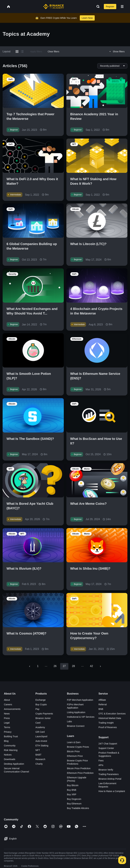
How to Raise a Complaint (112, 791)
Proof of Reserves (108, 727)
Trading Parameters (108, 774)
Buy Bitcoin (73, 785)
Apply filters (36, 52)
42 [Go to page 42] (91, 666)
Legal (7, 723)
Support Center (106, 748)
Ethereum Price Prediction (80, 773)
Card (38, 723)
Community (10, 746)
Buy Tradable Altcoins (78, 808)
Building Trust (11, 736)
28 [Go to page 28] (73, 666)
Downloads (10, 759)
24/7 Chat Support (108, 744)
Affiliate (102, 700)
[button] (122, 7)
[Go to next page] (100, 666)
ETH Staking (42, 746)
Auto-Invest (41, 741)
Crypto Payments (44, 714)
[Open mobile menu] (122, 7)
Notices (8, 755)
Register (110, 7)
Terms (7, 727)
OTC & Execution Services (112, 714)
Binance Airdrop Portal (110, 779)
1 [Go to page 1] (38, 666)
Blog (6, 741)
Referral (103, 704)
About (7, 700)
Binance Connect (76, 726)
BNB (101, 709)
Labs (69, 721)
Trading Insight (106, 723)
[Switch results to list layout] (22, 52)
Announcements (12, 709)
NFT (38, 750)
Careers (8, 704)
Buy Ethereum (74, 804)
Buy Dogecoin (74, 799)
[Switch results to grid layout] (17, 52)
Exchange (41, 700)
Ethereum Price (75, 756)
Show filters (117, 52)
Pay (37, 709)
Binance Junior (43, 718)
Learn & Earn (74, 742)
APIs (101, 765)
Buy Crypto (41, 704)
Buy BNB (72, 790)
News (7, 714)
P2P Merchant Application (80, 700)
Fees (101, 761)
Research (40, 759)
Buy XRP (72, 794)
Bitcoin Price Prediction (79, 768)
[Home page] (54, 7)
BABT (39, 755)
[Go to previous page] (30, 666)
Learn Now (87, 18)
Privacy (8, 732)
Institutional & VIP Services (81, 717)
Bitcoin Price (73, 751)
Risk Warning (11, 750)
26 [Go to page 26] (55, 666)
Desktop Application (14, 764)
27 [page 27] (64, 666)
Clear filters (53, 52)
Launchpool (41, 736)
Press (7, 718)
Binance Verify (106, 770)
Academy (40, 727)
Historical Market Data (110, 718)
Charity (39, 764)
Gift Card (40, 732)
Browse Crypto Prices (78, 747)
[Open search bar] (97, 7)
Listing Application (76, 712)
